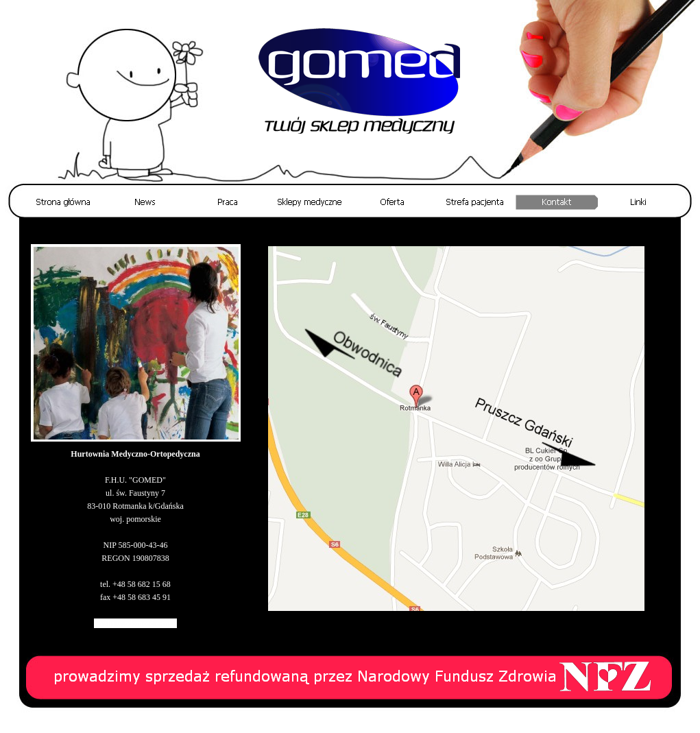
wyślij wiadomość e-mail (135, 623)
